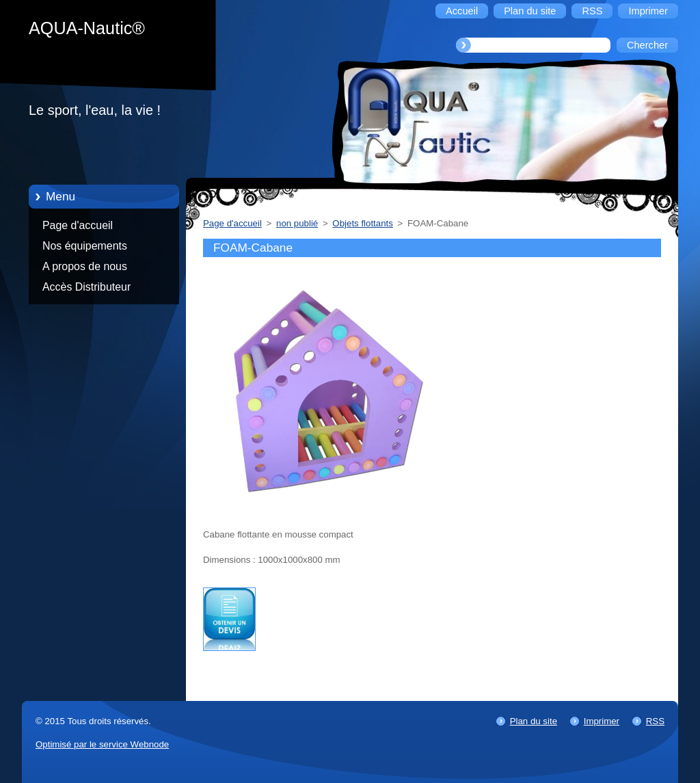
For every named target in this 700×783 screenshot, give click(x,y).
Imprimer (602, 721)
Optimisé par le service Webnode (102, 744)
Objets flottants (362, 223)
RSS (655, 721)
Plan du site (534, 721)
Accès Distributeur (86, 287)
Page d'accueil (78, 225)
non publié (297, 223)
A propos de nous (85, 266)
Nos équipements (85, 246)
